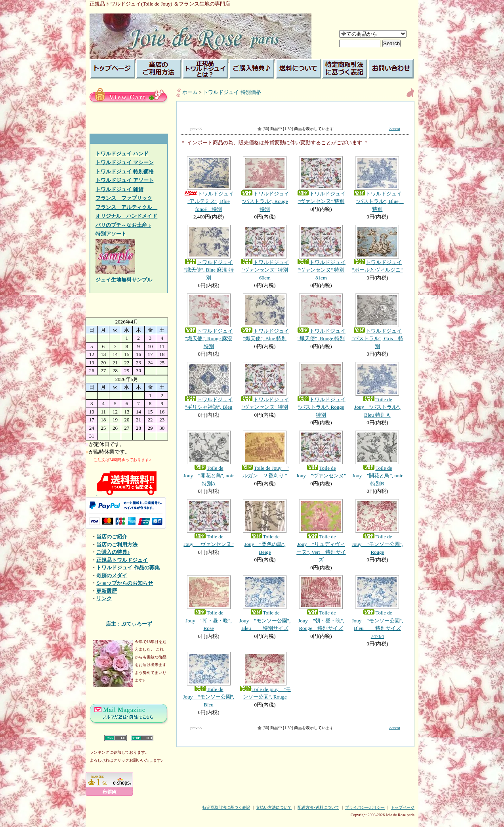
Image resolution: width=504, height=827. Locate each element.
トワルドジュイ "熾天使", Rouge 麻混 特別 (209, 321)
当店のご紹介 (112, 537)
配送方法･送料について (318, 807)
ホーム (190, 92)
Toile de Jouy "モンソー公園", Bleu (209, 680)
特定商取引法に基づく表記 (226, 807)
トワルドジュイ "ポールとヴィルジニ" (377, 249)
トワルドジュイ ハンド (122, 154)
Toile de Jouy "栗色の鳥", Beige (265, 527)
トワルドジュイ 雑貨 (119, 189)
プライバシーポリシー (365, 807)
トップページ (403, 807)
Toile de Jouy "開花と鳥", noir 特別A (209, 458)
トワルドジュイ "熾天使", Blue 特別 (265, 318)
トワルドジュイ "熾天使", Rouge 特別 (321, 318)
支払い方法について (274, 807)
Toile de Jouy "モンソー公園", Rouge (377, 527)
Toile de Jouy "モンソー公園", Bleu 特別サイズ (265, 603)
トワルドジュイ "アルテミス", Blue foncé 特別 (209, 184)
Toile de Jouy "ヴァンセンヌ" (321, 455)
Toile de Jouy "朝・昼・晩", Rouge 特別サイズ (321, 603)
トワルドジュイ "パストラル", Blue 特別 (377, 184)
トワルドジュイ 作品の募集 (128, 568)
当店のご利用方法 (117, 545)
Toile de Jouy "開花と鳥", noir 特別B (377, 458)
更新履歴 (107, 591)
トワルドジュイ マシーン (124, 162)
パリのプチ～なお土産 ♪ (123, 225)
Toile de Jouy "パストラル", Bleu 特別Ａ (377, 390)
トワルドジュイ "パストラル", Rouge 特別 (265, 184)
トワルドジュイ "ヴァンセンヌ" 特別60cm (265, 253)
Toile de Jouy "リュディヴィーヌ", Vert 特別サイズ (321, 531)
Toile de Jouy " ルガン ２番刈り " (265, 455)
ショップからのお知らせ (125, 583)
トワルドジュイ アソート (124, 180)
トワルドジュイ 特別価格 (124, 171)
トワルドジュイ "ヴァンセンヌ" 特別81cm (321, 253)
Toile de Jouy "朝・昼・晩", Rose (209, 603)
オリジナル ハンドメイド (126, 216)
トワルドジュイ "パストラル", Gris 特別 (377, 321)
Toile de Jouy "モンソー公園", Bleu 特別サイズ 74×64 (377, 607)
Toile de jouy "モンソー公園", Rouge (265, 676)
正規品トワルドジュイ (122, 560)
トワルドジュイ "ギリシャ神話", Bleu (209, 386)
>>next (395, 129)
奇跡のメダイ (112, 575)
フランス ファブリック (124, 198)
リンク (104, 598)
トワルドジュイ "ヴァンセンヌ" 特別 (321, 180)
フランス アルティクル (126, 207)
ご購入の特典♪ (113, 552)
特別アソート (111, 234)
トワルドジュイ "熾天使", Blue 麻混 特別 (209, 253)
